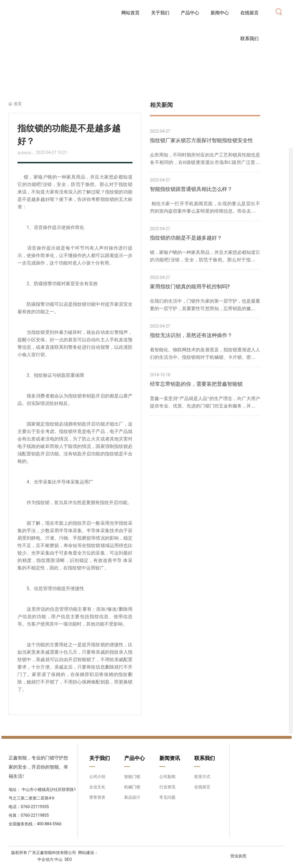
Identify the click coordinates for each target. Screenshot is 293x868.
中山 (58, 859)
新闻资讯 (170, 758)
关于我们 (100, 758)
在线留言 (202, 787)
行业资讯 (167, 787)
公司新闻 (167, 777)
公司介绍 (97, 777)
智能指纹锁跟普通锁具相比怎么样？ (191, 189)
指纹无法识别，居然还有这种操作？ (191, 335)
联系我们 (205, 758)
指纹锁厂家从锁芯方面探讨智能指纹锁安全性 (201, 140)
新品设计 (132, 797)
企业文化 (97, 787)
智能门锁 (132, 777)
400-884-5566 (49, 824)
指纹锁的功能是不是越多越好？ (186, 238)
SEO (68, 859)
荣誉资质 (97, 797)
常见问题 (167, 797)
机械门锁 (132, 787)
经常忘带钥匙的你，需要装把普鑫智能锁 (196, 384)
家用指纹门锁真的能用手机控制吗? (190, 286)
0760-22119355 (35, 807)
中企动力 (45, 859)
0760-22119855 (35, 815)
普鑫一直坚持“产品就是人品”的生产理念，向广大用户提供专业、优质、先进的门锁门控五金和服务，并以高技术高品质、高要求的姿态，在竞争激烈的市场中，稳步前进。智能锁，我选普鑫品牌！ (205, 403)
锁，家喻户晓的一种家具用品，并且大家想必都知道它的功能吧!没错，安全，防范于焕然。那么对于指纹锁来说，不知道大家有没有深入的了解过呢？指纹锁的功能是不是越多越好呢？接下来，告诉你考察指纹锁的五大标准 (205, 257)
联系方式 (202, 777)
